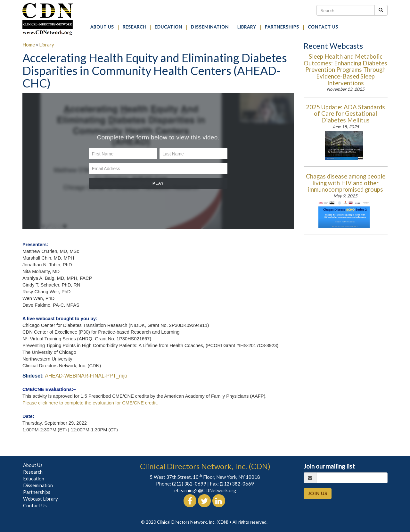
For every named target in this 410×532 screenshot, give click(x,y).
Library (47, 45)
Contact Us (35, 506)
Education (34, 479)
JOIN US (318, 493)
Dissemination (38, 485)
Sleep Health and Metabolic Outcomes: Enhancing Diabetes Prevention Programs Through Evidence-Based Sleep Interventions (345, 70)
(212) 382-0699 (189, 484)
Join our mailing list (329, 466)
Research (33, 472)
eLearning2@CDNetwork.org (205, 490)
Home (29, 45)
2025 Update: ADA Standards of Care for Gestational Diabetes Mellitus (345, 114)
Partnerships (37, 492)
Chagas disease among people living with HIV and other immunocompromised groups (346, 183)
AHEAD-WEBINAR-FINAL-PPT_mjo (86, 376)
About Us (33, 465)
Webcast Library (41, 499)
